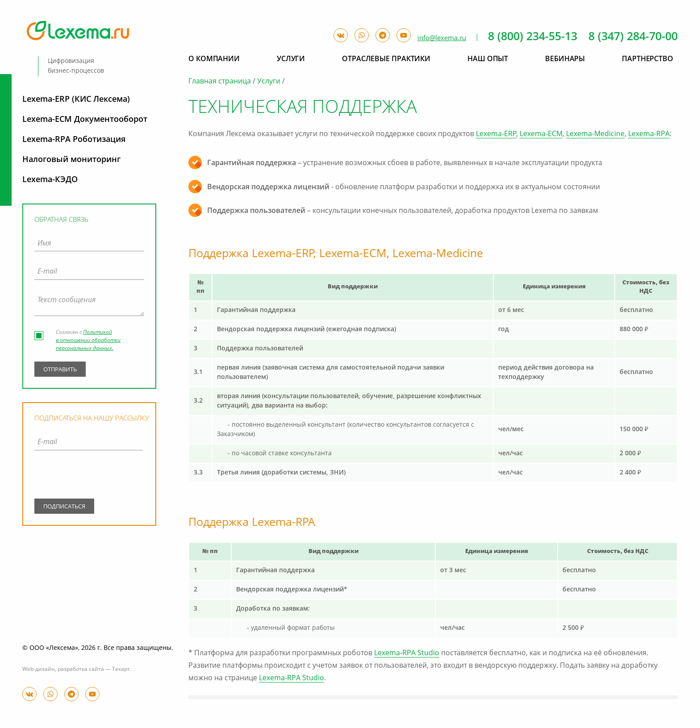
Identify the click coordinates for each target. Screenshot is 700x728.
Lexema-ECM (541, 134)
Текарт (121, 670)
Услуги (269, 82)
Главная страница (220, 82)
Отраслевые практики (386, 59)
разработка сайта (81, 670)
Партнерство (648, 59)
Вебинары (565, 59)
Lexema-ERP (496, 134)
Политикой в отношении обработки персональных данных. (88, 341)
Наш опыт (488, 59)
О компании (214, 59)
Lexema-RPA (649, 134)
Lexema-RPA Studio (407, 653)
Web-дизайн (39, 670)
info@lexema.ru (442, 38)
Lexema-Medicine (595, 134)
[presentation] (89, 476)
